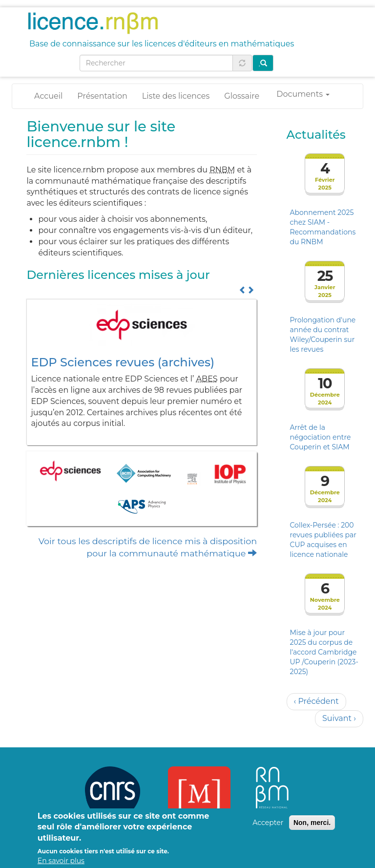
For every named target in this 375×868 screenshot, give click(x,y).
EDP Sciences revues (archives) (123, 362)
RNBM (222, 170)
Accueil (48, 96)
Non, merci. (312, 829)
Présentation (102, 96)
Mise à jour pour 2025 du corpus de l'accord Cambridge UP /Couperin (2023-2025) (324, 652)
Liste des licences (176, 96)
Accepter (268, 829)
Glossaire (242, 96)
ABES (207, 379)
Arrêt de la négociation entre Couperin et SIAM (321, 437)
